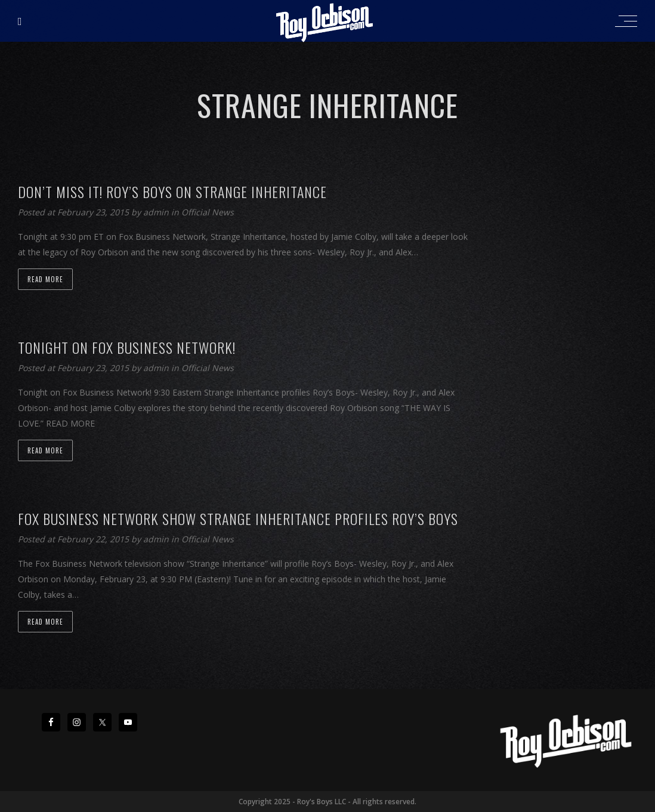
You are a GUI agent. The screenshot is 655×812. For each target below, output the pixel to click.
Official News (208, 212)
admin (157, 212)
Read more (45, 279)
